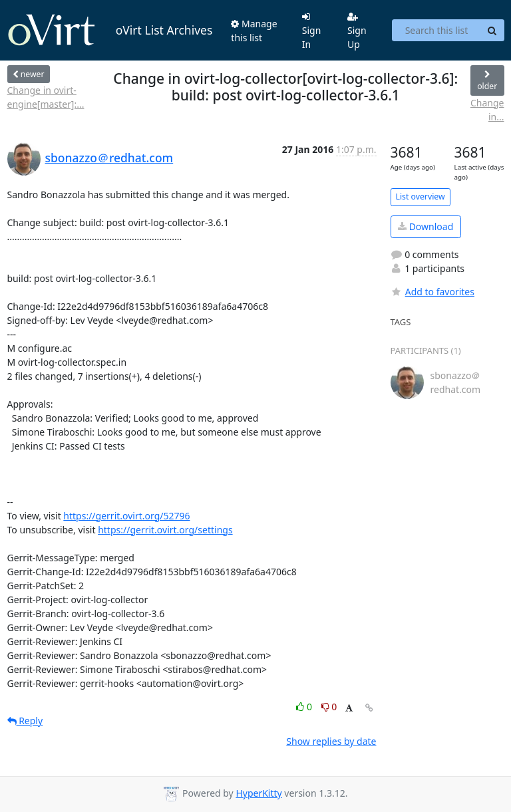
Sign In (312, 31)
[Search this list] (436, 31)
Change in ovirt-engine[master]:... (46, 97)
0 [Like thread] (305, 707)
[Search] (492, 31)
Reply (25, 721)
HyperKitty (258, 793)
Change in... (487, 110)
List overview (421, 197)
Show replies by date (331, 741)
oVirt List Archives (110, 31)
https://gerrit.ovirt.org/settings (165, 530)
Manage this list (254, 31)
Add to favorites (432, 292)
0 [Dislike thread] (329, 707)
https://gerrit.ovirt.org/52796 (126, 516)
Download (426, 226)
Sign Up (357, 31)
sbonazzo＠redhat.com (109, 158)
